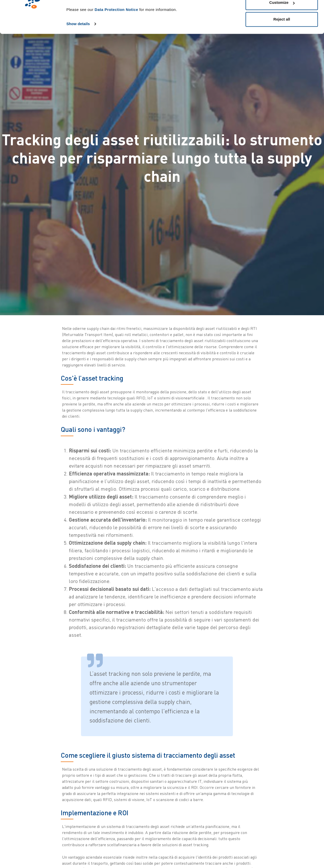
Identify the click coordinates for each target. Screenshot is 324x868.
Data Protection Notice (116, 37)
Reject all (282, 47)
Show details (78, 51)
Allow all (282, 13)
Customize (282, 30)
